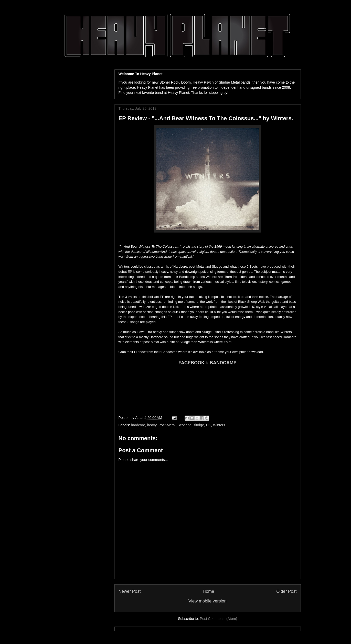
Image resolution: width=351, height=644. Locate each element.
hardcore (138, 425)
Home (209, 591)
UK (209, 425)
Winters (219, 425)
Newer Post (130, 591)
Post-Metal (167, 425)
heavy (152, 425)
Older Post (286, 591)
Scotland (184, 425)
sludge (199, 425)
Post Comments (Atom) (219, 619)
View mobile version (208, 601)
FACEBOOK (192, 363)
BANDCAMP (223, 363)
